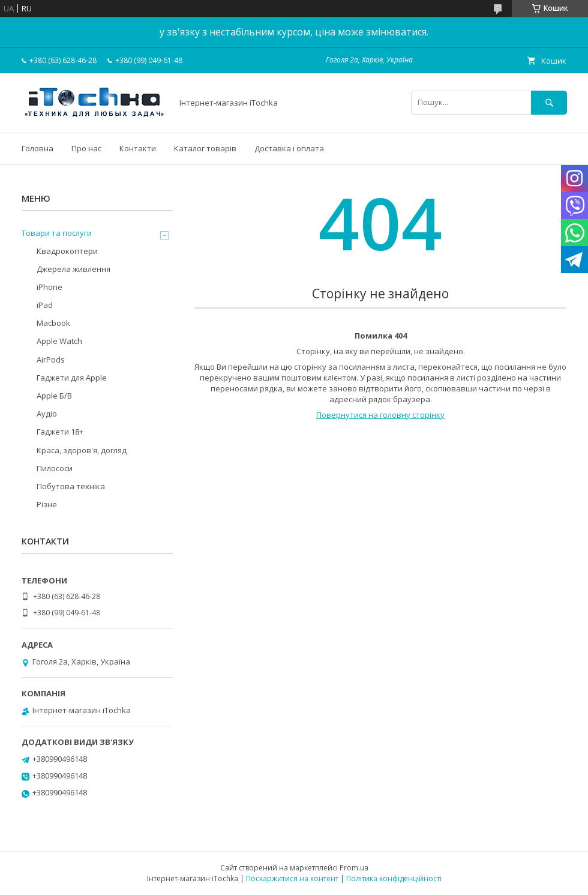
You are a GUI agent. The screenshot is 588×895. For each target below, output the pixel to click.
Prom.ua (354, 868)
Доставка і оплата (289, 148)
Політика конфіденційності (394, 878)
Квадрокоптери (67, 251)
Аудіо (47, 414)
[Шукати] (549, 102)
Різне (47, 504)
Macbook (53, 323)
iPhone (49, 287)
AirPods (51, 360)
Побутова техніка (71, 486)
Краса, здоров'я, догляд (82, 450)
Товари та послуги (57, 233)
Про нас (86, 148)
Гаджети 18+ (60, 432)
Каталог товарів (205, 148)
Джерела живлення (73, 269)
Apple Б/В (54, 396)
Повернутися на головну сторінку (380, 415)
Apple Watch (59, 341)
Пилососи (55, 468)
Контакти (138, 148)
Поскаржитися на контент (292, 878)
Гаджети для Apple (72, 378)
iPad (45, 305)
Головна (37, 148)
